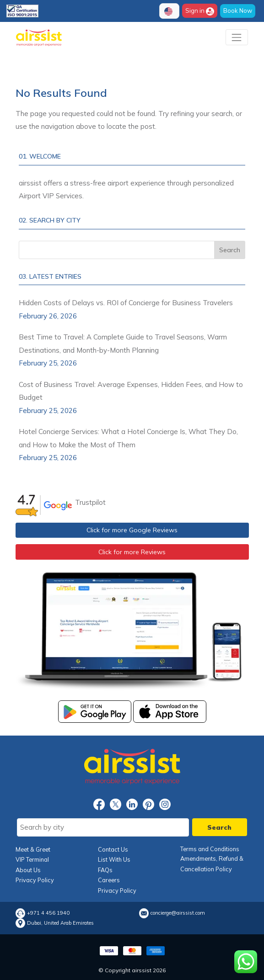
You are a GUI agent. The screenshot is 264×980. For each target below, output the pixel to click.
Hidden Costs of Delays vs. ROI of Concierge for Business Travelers (126, 303)
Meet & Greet (33, 849)
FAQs (105, 870)
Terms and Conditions (210, 849)
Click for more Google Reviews (132, 530)
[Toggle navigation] (237, 37)
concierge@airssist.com (178, 913)
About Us (28, 870)
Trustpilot (90, 502)
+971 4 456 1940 (48, 913)
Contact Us (113, 849)
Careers (109, 880)
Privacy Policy (35, 880)
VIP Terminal (32, 859)
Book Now (238, 11)
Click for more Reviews (132, 552)
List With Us (114, 859)
